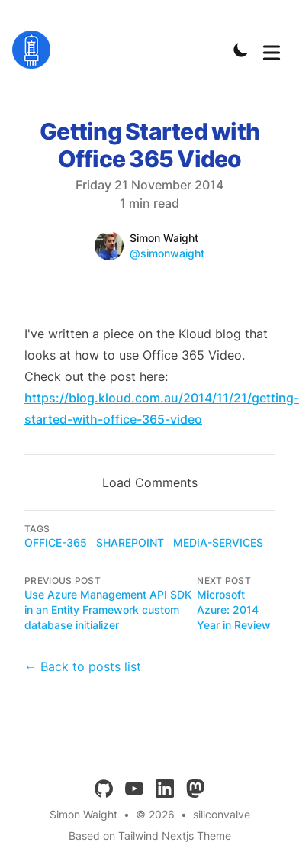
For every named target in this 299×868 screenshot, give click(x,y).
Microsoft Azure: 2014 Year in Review (234, 610)
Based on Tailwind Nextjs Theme (150, 836)
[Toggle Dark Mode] (241, 50)
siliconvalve (222, 814)
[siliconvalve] (36, 50)
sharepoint (130, 542)
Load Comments (150, 482)
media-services (218, 542)
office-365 (56, 542)
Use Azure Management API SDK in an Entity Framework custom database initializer (108, 610)
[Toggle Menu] (272, 50)
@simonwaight (167, 253)
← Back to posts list (83, 666)
